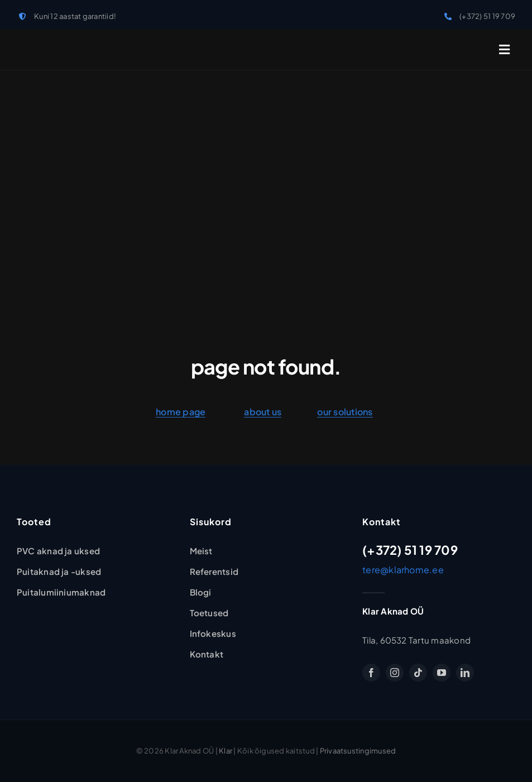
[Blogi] (201, 592)
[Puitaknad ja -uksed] (59, 572)
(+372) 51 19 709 (487, 16)
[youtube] (442, 673)
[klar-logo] (56, 42)
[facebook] (371, 673)
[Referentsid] (214, 572)
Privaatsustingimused (358, 751)
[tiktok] (418, 673)
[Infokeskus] (213, 634)
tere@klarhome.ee (403, 570)
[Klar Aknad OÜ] (201, 551)
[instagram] (395, 673)
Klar (226, 751)
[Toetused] (209, 613)
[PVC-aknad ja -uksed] (58, 551)
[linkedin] (465, 673)
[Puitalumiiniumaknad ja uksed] (61, 592)
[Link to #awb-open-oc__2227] (504, 50)
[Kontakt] (207, 654)
